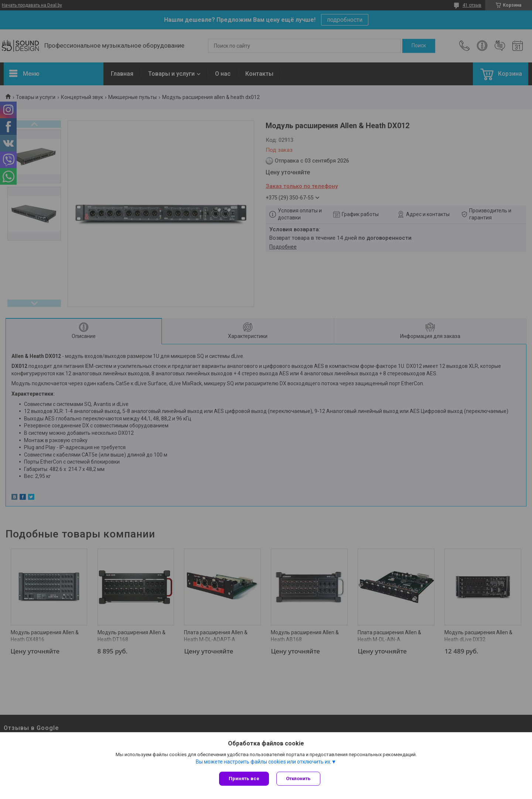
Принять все (244, 778)
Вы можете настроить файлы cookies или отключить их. (264, 762)
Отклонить (298, 778)
